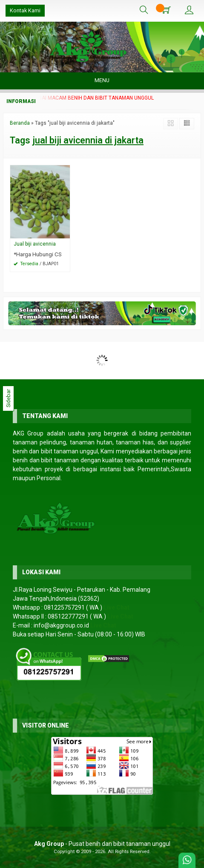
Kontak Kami (25, 10)
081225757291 (64, 607)
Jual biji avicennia (35, 244)
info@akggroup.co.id (61, 625)
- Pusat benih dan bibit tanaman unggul (102, 844)
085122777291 (68, 616)
